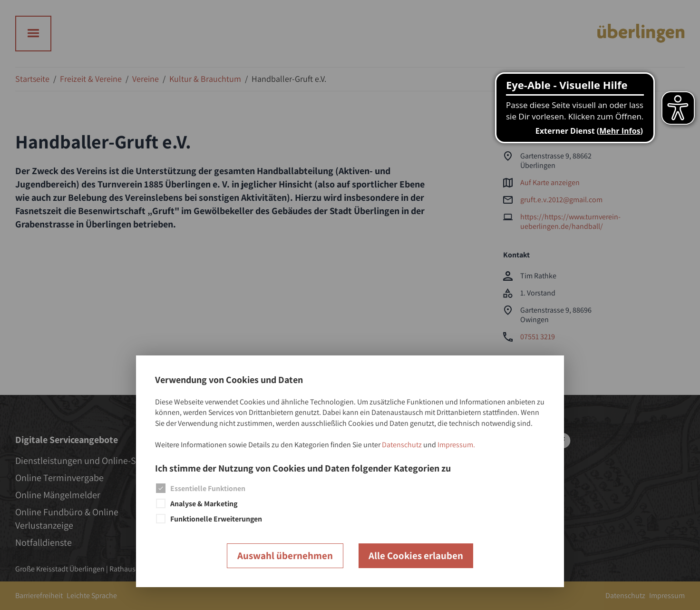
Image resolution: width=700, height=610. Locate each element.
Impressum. (456, 445)
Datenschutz (402, 445)
